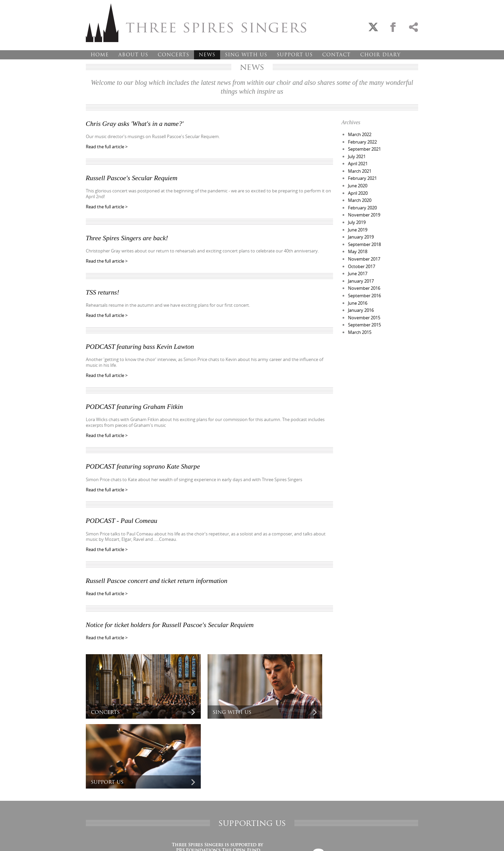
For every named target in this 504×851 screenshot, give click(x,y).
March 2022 (360, 134)
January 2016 (361, 304)
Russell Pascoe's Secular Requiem (132, 177)
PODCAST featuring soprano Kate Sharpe (144, 463)
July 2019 (357, 219)
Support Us (295, 55)
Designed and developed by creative (388, 839)
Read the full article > (107, 147)
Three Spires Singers (196, 23)
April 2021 (358, 163)
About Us (133, 55)
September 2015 (364, 318)
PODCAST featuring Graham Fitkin (135, 404)
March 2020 (360, 198)
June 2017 (358, 268)
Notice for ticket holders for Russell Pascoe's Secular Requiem (171, 620)
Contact (336, 55)
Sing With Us (246, 55)
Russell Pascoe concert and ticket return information (158, 576)
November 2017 (364, 254)
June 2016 (358, 297)
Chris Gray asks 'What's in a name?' (135, 124)
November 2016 (364, 283)
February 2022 (362, 141)
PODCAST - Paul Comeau (122, 517)
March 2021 (360, 170)
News (207, 55)
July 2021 (357, 155)
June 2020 (358, 184)
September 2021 (364, 149)
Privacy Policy (97, 839)
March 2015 (360, 325)
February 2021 (362, 177)
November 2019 (364, 212)
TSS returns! (103, 290)
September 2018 (364, 240)
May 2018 (358, 247)
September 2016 (364, 289)
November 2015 (364, 311)
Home (100, 55)
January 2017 (361, 276)
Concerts (173, 55)
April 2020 (358, 191)
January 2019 (361, 233)
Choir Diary (380, 55)
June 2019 (358, 226)
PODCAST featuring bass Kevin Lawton (141, 344)
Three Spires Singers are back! (128, 237)
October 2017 (362, 261)
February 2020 (362, 205)
